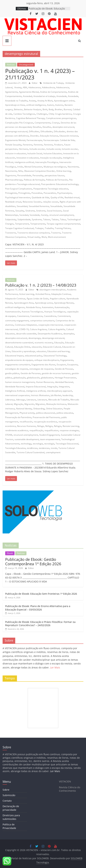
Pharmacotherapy (14, 180)
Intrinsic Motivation (40, 395)
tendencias (44, 448)
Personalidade (24, 175)
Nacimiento (73, 167)
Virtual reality (34, 237)
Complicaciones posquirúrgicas (61, 118)
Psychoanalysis (65, 193)
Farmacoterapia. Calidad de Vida (59, 140)
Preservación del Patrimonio (46, 417)
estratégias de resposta (17, 369)
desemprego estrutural (16, 131)
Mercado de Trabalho (59, 400)
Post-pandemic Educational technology (60, 184)
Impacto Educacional (36, 387)
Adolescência (48, 87)
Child (51, 114)
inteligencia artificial (24, 162)
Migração (18, 404)
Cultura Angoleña (56, 329)
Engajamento (67, 360)
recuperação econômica (45, 422)
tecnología (49, 444)
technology (26, 444)
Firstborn (58, 145)
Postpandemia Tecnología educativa (51, 189)
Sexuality (20, 211)
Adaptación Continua (15, 299)
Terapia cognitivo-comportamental (63, 224)
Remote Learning (71, 426)
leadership (68, 395)
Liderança (10, 400)
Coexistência (50, 316)
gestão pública (12, 373)
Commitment (64, 316)
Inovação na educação (51, 158)
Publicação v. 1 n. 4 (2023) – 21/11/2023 (40, 74)
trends (54, 448)
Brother (59, 109)
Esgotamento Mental (15, 140)
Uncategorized (26, 65)
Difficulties (34, 131)
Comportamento (43, 123)
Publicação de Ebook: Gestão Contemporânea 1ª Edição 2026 (33, 561)
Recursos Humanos (26, 426)
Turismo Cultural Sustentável (31, 452)
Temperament (22, 224)
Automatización (13, 312)
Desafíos (47, 127)
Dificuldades (46, 131)
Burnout (68, 109)
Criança (56, 123)
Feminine (38, 145)
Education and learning (58, 351)
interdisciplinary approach (59, 391)
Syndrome (37, 219)
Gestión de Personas (31, 373)
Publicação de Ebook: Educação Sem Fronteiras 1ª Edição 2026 (41, 594)
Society (44, 215)
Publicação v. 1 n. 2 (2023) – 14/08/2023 (41, 285)
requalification (51, 430)
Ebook (10, 553)
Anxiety (32, 101)
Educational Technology (55, 356)
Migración (29, 404)
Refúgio (49, 426)
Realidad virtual (72, 197)
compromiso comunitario (42, 321)
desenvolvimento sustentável (19, 343)
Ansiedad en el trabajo (44, 96)
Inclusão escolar (37, 149)
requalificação (36, 430)
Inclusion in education (16, 153)
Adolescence (35, 87)
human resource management (20, 382)
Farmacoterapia (34, 140)
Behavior (18, 109)
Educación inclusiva (69, 136)
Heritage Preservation (65, 378)
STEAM (9, 435)
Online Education (54, 409)
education (41, 351)
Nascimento (11, 171)
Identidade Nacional (15, 387)
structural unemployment (62, 215)
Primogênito (24, 193)
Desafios (37, 127)
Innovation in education (28, 158)
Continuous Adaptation (26, 325)
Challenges (42, 114)
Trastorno (56, 233)
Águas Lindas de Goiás (38, 299)
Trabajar (39, 228)
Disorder (34, 136)
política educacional (46, 413)
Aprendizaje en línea (15, 105)
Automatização (62, 307)
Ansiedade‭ (62, 96)
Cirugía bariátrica (63, 114)
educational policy (34, 356)
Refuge (41, 426)
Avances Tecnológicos (32, 312)
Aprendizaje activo (44, 303)
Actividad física (43, 294)
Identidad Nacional (64, 382)
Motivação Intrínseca (56, 404)
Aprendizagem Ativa (24, 303)
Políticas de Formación (57, 180)
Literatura (31, 400)
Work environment (57, 237)
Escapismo (73, 365)
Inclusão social (53, 149)
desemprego (35, 338)
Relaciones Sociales (32, 202)
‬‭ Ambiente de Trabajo (53, 83)
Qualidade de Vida (40, 197)
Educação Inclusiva (49, 136)
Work (44, 237)
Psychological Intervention (18, 197)
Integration (64, 387)
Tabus (63, 219)
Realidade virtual (13, 202)
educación (37, 347)
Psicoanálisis (50, 193)
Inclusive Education (53, 153)
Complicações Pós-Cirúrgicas (19, 123)
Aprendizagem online (64, 101)
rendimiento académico (17, 430)
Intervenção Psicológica (47, 162)
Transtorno (11, 233)
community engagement (17, 321)
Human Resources (45, 382)
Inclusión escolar (70, 149)
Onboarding (39, 409)
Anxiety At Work (45, 101)
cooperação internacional (51, 325)
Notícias (11, 65)
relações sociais (51, 202)
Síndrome (30, 211)
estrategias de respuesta (41, 369)
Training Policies (63, 228)
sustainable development (27, 439)
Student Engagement (49, 435)
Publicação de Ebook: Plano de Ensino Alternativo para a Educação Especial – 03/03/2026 (38, 608)
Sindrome (41, 211)
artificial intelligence (36, 105)
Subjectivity (11, 219)
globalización (33, 378)
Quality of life (57, 197)
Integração (52, 387)
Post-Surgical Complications (19, 189)
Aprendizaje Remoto (64, 303)
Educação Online (22, 347)
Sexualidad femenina (39, 206)
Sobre (6, 790)
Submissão (9, 795)
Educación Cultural (52, 347)
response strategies (69, 430)
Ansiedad (28, 96)
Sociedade (35, 215)
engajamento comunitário (18, 365)
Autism (50, 105)
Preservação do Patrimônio (18, 417)
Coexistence (23, 316)
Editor (35, 83)
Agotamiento (11, 92)
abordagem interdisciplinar (53, 290)
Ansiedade (73, 96)
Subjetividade (24, 219)
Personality (38, 175)
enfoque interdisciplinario (47, 360)
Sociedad (24, 215)
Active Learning (27, 294)
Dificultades (60, 131)
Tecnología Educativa (15, 448)
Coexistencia (36, 316)
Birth (45, 109)
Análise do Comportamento (53, 92)
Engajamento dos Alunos (43, 365)
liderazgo (21, 400)
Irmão (20, 167)
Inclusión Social (35, 153)
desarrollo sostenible (26, 334)
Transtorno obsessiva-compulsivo (33, 233)
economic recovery (44, 343)
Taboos (47, 219)
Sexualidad (22, 206)
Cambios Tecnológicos (24, 114)
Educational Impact (14, 356)
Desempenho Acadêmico (50, 334)
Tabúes (55, 219)
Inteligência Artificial (15, 391)
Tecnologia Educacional (67, 444)
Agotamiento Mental (29, 92)
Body (51, 109)
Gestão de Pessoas (64, 369)
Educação (59, 343)
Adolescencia (63, 87)
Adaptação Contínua (61, 294)
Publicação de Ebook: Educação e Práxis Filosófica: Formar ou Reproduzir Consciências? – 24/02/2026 (40, 624)
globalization (47, 378)
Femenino (28, 145)
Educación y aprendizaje (23, 351)
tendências (32, 448)
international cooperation (17, 395)
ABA (25, 87)
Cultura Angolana (38, 329)
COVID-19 (24, 329)
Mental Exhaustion (33, 167)
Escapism (61, 365)
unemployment (53, 452)
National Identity (24, 409)
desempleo (69, 334)
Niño (20, 171)
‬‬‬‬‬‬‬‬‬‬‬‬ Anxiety (18, 87)
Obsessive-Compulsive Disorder (39, 171)
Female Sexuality (13, 145)
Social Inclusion (54, 211)
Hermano (23, 149)
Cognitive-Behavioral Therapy (30, 118)
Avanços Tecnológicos (55, 312)
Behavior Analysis (33, 109)
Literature (42, 400)
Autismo (59, 105)
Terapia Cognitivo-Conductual (19, 228)
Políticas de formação (34, 180)
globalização (20, 378)
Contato (7, 801)
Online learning (64, 171)
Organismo (11, 175)
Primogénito (11, 193)
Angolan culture (57, 299)
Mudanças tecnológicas (55, 167)
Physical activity (27, 413)
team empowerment (50, 439)
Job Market (56, 395)
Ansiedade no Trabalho (16, 101)
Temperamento (38, 224)
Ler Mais (55, 667)
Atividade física (33, 307)
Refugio (58, 426)
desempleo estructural (63, 127)
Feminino (48, 145)
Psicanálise (37, 193)
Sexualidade (56, 206)
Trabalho (49, 228)
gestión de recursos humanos (56, 373)
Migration (40, 404)
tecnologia (38, 444)
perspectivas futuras (55, 175)
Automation (47, 307)
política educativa (65, 413)
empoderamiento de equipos (19, 360)
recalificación (26, 422)
